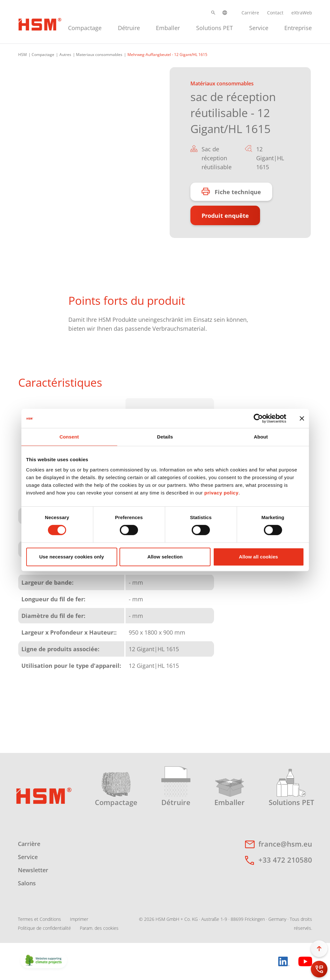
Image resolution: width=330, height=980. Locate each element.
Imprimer (79, 919)
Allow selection (165, 557)
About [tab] (261, 437)
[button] (213, 13)
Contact (275, 13)
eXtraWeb (302, 13)
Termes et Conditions (39, 919)
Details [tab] (165, 437)
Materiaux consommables (99, 55)
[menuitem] (85, 27)
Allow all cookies (259, 557)
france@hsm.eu (285, 844)
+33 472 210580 (285, 860)
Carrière (250, 13)
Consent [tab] (69, 437)
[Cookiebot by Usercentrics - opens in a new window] (258, 418)
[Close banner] (302, 418)
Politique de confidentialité (44, 928)
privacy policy (221, 493)
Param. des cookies (99, 928)
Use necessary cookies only (72, 557)
